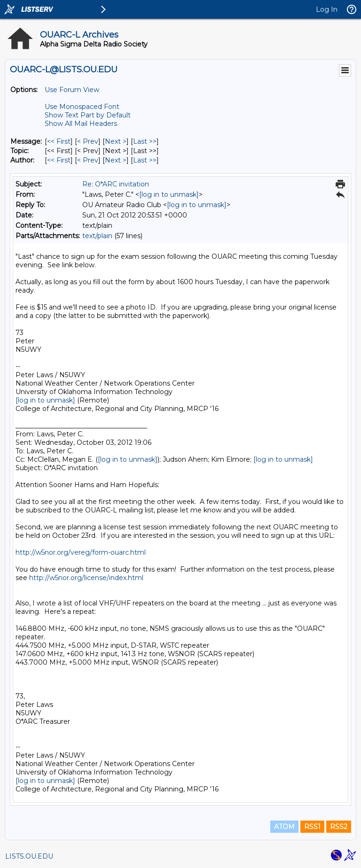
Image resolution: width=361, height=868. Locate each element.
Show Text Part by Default (88, 115)
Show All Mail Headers (81, 124)
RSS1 (312, 827)
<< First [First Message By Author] (59, 160)
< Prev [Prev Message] (88, 141)
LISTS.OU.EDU (29, 856)
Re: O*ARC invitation (116, 184)
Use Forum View (72, 90)
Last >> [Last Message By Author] (145, 160)
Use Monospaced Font (82, 107)
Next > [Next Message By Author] (116, 160)
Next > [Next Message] (116, 141)
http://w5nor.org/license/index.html (86, 578)
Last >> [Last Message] (145, 141)
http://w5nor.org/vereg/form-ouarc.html (81, 552)
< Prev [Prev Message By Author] (88, 160)
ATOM (284, 827)
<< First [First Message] (59, 141)
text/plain (97, 236)
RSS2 (339, 827)
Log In (327, 9)
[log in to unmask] (169, 194)
